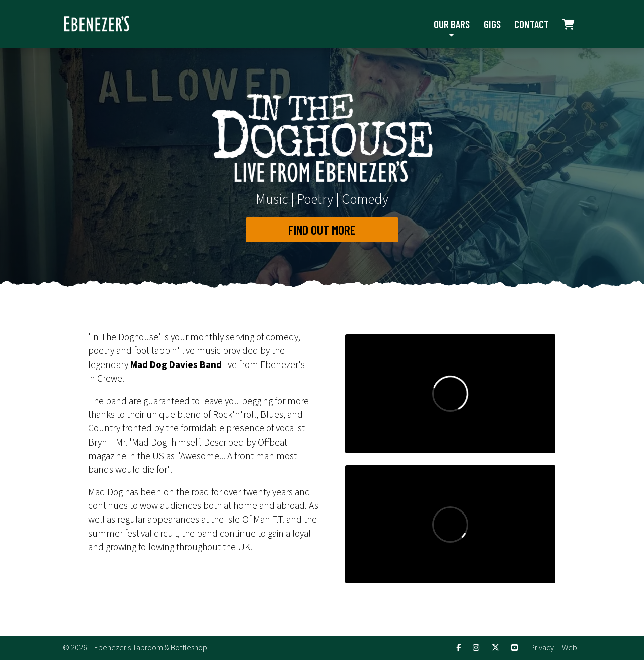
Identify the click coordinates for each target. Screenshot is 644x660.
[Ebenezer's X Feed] (495, 648)
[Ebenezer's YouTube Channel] (514, 648)
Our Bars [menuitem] (452, 24)
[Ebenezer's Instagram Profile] (476, 648)
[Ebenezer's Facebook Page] (459, 648)
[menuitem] (569, 24)
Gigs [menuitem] (492, 24)
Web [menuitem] (570, 648)
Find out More (322, 229)
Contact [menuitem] (532, 24)
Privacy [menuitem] (542, 648)
